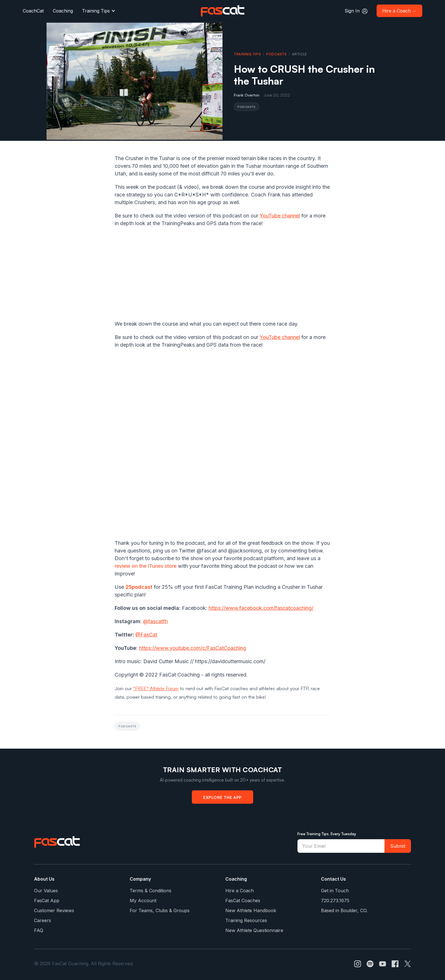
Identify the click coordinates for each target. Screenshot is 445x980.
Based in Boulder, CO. (344, 910)
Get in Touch (335, 891)
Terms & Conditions (151, 891)
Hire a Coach (240, 891)
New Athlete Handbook (251, 910)
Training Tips (96, 11)
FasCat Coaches (243, 901)
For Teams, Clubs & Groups (160, 910)
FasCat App (47, 901)
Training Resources (246, 920)
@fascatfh (155, 621)
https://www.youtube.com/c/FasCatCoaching (193, 648)
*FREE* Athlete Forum (156, 688)
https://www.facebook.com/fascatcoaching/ (261, 608)
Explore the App (222, 797)
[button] (99, 11)
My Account (143, 901)
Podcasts (277, 54)
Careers (43, 920)
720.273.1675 (335, 901)
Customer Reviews (54, 910)
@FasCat (146, 635)
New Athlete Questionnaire (254, 930)
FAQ (39, 930)
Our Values (46, 891)
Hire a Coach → (399, 11)
